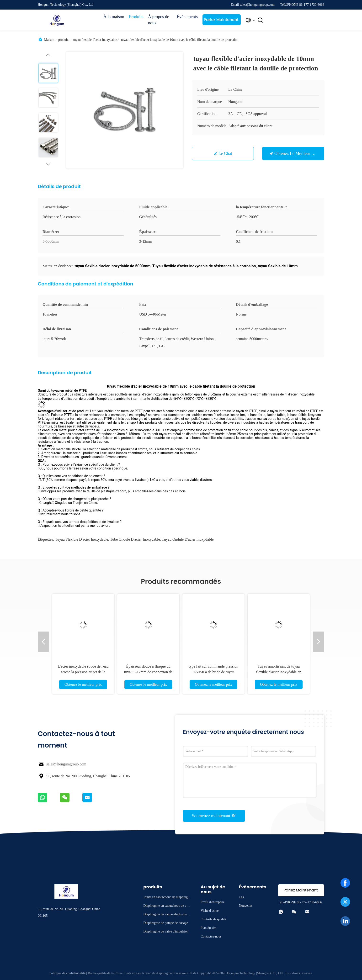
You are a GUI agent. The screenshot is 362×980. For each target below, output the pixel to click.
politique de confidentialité (67, 973)
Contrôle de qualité (213, 919)
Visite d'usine (210, 911)
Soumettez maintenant (214, 816)
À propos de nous (159, 20)
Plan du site (208, 928)
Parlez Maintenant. (221, 20)
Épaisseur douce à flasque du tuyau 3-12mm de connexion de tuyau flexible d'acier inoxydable (148, 672)
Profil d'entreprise (213, 902)
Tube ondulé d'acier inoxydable (135, 539)
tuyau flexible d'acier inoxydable (95, 40)
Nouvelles (246, 906)
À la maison (114, 17)
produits (64, 40)
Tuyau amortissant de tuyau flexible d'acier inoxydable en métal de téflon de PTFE (279, 672)
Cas (241, 897)
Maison (49, 40)
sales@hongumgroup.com (66, 764)
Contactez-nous (211, 936)
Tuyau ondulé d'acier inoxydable (188, 539)
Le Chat (225, 153)
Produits (136, 17)
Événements (187, 17)
